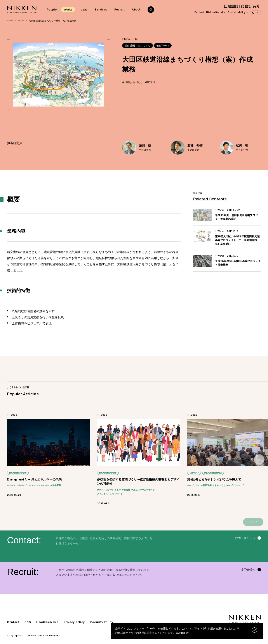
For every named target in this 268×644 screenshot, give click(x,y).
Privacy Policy (74, 622)
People (52, 9)
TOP (251, 522)
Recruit (120, 9)
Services (101, 9)
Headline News (47, 622)
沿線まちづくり (134, 82)
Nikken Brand (216, 12)
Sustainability (238, 12)
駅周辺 (151, 82)
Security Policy (102, 622)
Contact (199, 12)
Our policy (182, 633)
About (136, 9)
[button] (259, 460)
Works (68, 9)
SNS (28, 622)
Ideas (83, 9)
